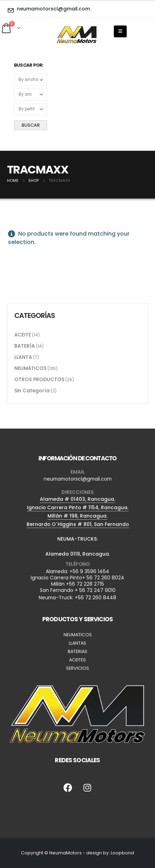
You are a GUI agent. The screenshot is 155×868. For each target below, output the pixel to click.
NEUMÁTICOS (30, 368)
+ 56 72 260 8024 (103, 578)
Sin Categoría (32, 391)
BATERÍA (25, 346)
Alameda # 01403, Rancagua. (77, 499)
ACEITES (77, 660)
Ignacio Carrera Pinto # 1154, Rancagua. (78, 507)
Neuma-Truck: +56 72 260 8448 (77, 598)
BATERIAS (77, 651)
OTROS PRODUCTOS (39, 379)
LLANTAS (77, 643)
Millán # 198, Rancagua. (77, 516)
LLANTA (23, 357)
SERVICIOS (77, 668)
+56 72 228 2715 (85, 584)
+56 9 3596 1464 (89, 571)
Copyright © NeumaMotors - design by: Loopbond (77, 853)
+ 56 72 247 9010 (95, 590)
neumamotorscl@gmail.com (78, 479)
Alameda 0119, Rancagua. (78, 554)
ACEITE (23, 335)
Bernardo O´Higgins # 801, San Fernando (78, 524)
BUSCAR (31, 125)
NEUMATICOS (78, 635)
